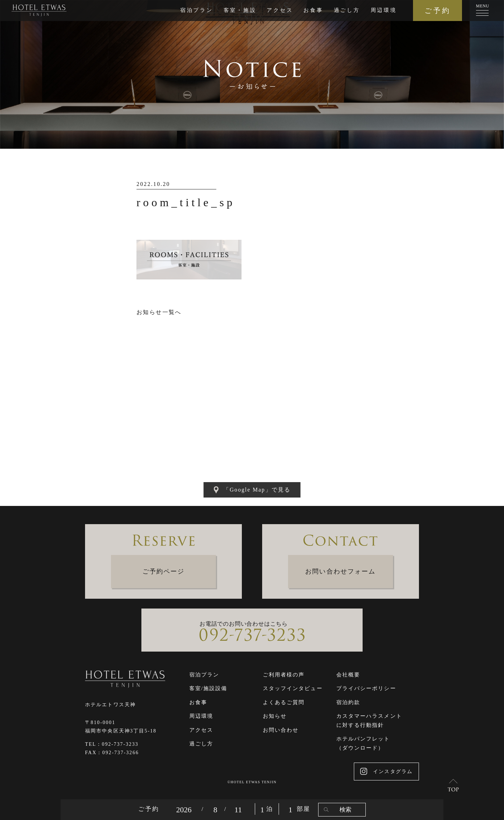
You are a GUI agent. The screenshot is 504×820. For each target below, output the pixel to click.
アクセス (280, 10)
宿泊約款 (348, 702)
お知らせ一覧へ (159, 312)
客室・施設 (240, 10)
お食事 (313, 10)
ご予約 (438, 11)
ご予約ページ (164, 571)
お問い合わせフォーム (340, 571)
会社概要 (348, 675)
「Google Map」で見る (252, 490)
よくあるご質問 (284, 702)
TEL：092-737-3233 (112, 744)
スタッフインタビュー (293, 688)
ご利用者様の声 (284, 675)
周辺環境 (384, 10)
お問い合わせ (281, 730)
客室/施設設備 (208, 688)
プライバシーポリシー (366, 688)
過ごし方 (347, 10)
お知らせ (275, 716)
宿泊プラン (197, 10)
